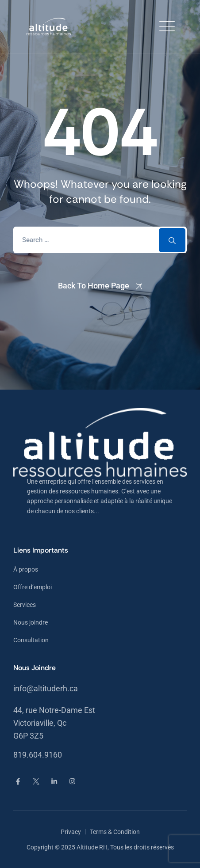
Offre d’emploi (33, 587)
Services (25, 605)
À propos (26, 569)
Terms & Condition (115, 832)
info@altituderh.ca (46, 688)
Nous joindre (31, 622)
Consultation (31, 640)
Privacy (71, 832)
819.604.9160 (38, 755)
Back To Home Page (94, 286)
